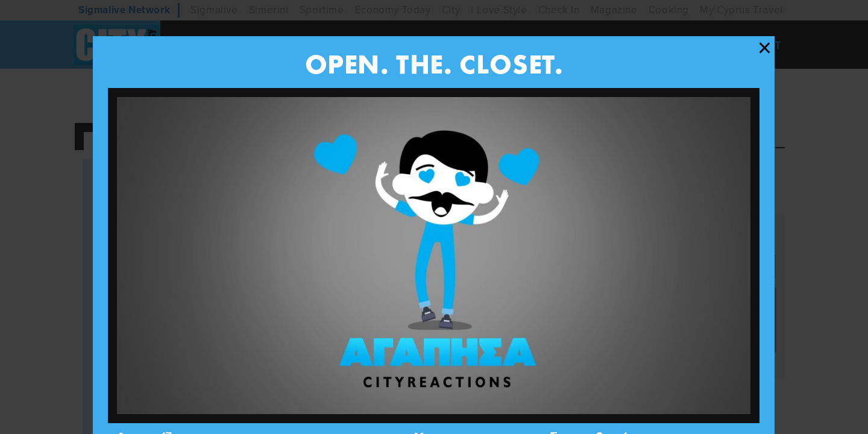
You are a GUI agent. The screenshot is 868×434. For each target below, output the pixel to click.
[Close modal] (765, 48)
